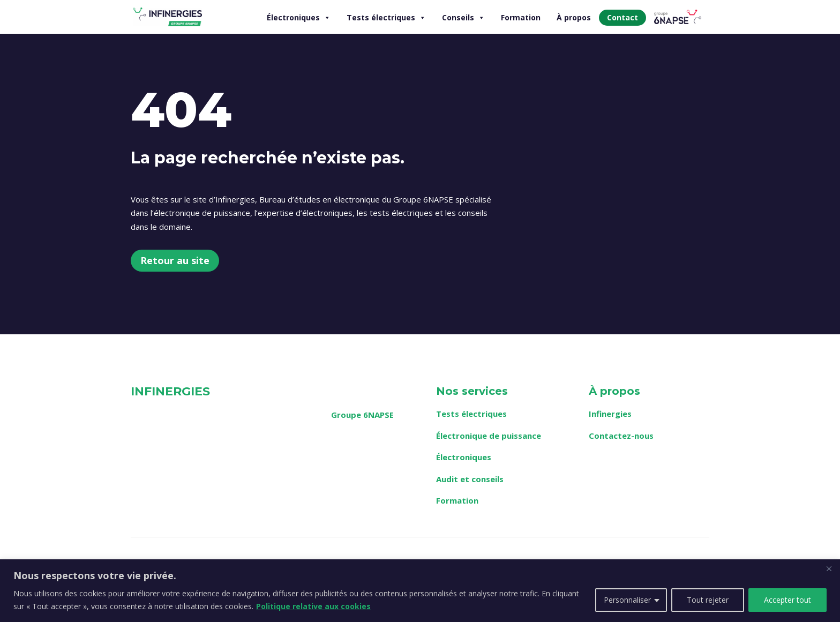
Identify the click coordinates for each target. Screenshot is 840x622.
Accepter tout (787, 600)
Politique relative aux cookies (313, 606)
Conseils (463, 18)
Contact (622, 17)
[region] (420, 591)
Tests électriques (386, 18)
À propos (574, 17)
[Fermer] (829, 568)
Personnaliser (627, 600)
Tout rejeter (708, 600)
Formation (521, 17)
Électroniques (299, 18)
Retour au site (175, 260)
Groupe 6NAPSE (362, 415)
